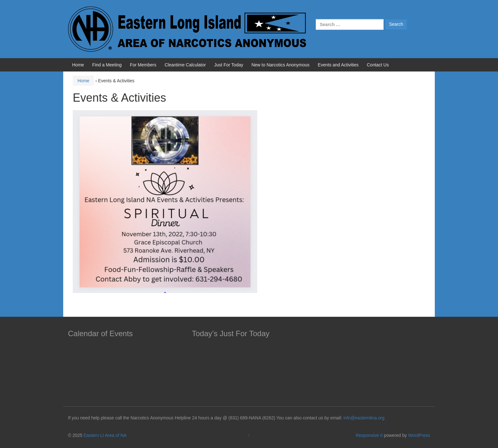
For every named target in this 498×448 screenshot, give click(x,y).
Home (78, 65)
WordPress (419, 435)
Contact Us (378, 65)
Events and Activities (338, 65)
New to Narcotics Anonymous (281, 65)
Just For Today (229, 65)
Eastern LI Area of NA (105, 435)
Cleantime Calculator (185, 65)
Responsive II (369, 435)
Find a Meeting (107, 65)
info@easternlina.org (364, 418)
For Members (143, 65)
